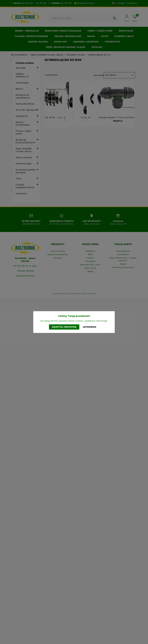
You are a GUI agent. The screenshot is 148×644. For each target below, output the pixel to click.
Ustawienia (90, 327)
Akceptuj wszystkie (64, 327)
